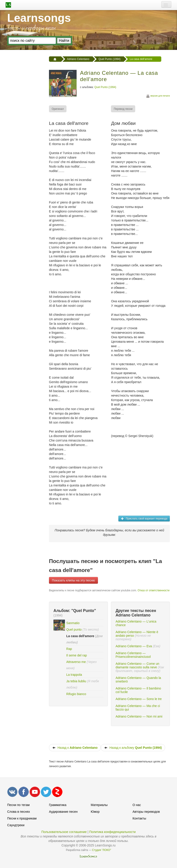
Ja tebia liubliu (76, 681)
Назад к (75, 748)
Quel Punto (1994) (105, 87)
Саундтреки (16, 825)
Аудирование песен (63, 812)
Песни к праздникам (22, 818)
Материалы (99, 805)
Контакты (139, 818)
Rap (69, 649)
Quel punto (74, 629)
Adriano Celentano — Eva (134, 646)
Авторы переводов (146, 812)
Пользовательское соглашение (64, 832)
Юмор (95, 812)
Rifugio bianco (76, 694)
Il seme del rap (77, 655)
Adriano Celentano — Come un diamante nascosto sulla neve (137, 665)
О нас (137, 805)
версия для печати (158, 96)
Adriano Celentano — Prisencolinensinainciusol (133, 655)
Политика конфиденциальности (112, 832)
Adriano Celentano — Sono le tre (138, 699)
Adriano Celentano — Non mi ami (139, 716)
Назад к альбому (133, 748)
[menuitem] (58, 109)
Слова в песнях (19, 812)
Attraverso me (76, 662)
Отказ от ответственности (153, 590)
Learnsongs (39, 18)
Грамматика (58, 805)
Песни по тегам (18, 805)
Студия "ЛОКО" (102, 850)
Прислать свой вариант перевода (144, 519)
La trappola (74, 675)
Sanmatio (73, 623)
